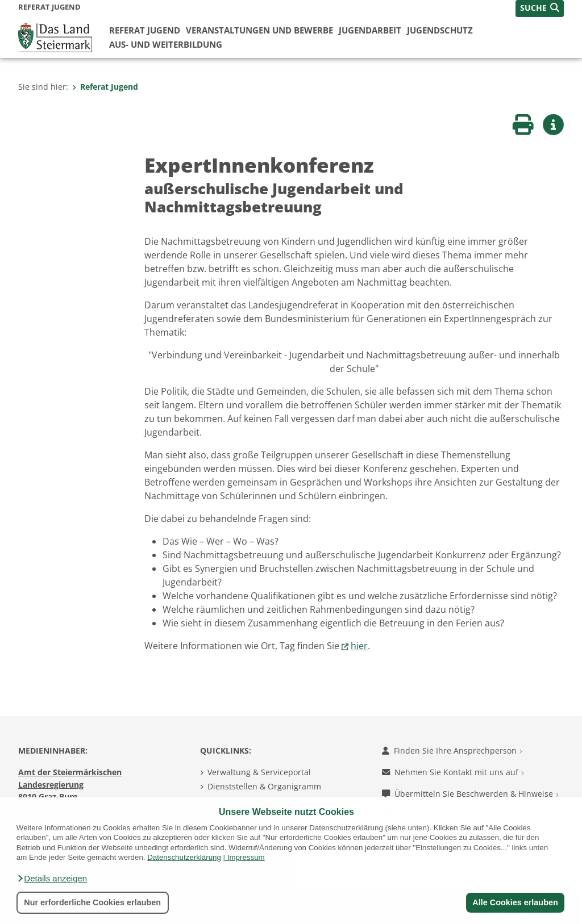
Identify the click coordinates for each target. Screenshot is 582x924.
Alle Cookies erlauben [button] (515, 902)
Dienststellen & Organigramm (264, 786)
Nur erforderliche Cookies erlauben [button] (92, 902)
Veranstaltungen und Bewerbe (259, 30)
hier (359, 646)
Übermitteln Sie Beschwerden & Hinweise (470, 794)
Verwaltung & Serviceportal (259, 772)
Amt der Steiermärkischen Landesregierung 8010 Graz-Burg (70, 784)
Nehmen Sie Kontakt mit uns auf (453, 772)
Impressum (246, 857)
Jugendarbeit (370, 30)
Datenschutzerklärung (184, 857)
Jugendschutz (440, 30)
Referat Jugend (145, 30)
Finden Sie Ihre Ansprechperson (452, 751)
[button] (52, 879)
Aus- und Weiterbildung (166, 44)
